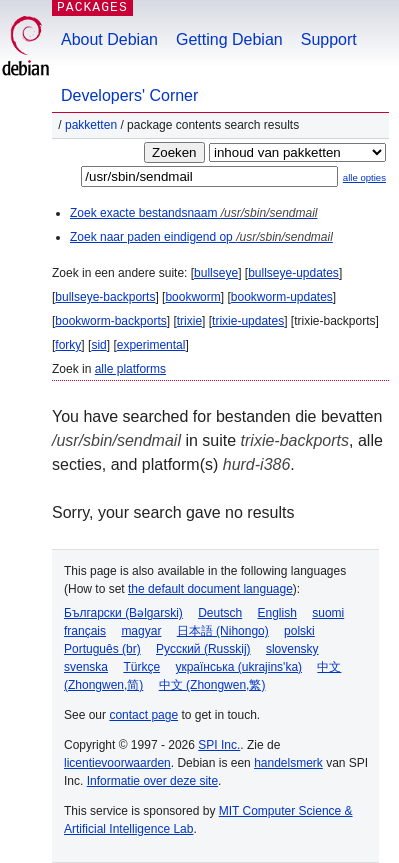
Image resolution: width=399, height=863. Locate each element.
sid (98, 345)
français (85, 631)
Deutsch (220, 613)
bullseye (216, 273)
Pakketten (91, 125)
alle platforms (130, 369)
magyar (141, 631)
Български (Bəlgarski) (123, 613)
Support (329, 39)
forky (68, 345)
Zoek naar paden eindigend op (201, 237)
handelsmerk (288, 763)
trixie (189, 321)
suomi (328, 613)
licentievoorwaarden (117, 763)
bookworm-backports (110, 321)
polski (299, 631)
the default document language (210, 589)
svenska (86, 667)
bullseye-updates (293, 273)
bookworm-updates (282, 297)
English (277, 613)
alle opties (364, 177)
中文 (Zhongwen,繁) (212, 685)
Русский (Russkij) (203, 649)
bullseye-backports (105, 297)
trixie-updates (248, 321)
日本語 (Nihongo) (223, 631)
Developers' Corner (129, 95)
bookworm (192, 297)
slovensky (292, 649)
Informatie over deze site (152, 781)
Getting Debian (229, 39)
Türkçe (141, 667)
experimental (151, 345)
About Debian (109, 39)
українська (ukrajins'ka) (238, 667)
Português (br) (102, 649)
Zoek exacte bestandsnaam (193, 213)
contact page (143, 715)
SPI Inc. (219, 745)
